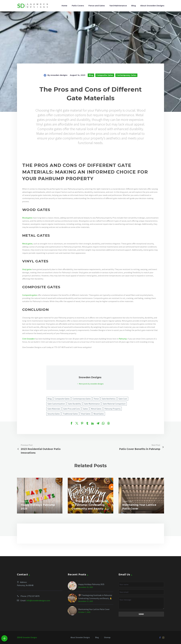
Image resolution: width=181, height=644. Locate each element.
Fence (96, 399)
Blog (134, 6)
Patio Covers (78, 6)
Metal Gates (96, 409)
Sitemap (107, 638)
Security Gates (54, 414)
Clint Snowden (28, 339)
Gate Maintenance (92, 404)
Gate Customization (56, 404)
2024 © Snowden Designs (27, 637)
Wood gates (27, 218)
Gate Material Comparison (114, 404)
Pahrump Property (112, 409)
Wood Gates (99, 414)
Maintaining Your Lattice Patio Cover (94, 609)
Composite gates (30, 295)
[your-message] (141, 603)
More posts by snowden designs (91, 384)
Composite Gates (105, 75)
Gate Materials (54, 409)
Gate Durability (75, 404)
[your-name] (141, 584)
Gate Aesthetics (109, 399)
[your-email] (141, 592)
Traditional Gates (70, 414)
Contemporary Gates (126, 75)
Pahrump (123, 339)
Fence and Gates (97, 6)
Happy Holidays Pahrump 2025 (91, 584)
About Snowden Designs (152, 6)
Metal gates (27, 244)
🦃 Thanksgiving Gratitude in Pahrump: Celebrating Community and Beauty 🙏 (95, 597)
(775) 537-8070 (33, 596)
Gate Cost (123, 399)
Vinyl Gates (86, 414)
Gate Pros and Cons (72, 409)
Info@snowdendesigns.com (38, 600)
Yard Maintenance (118, 6)
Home (64, 6)
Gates (85, 409)
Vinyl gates (27, 269)
